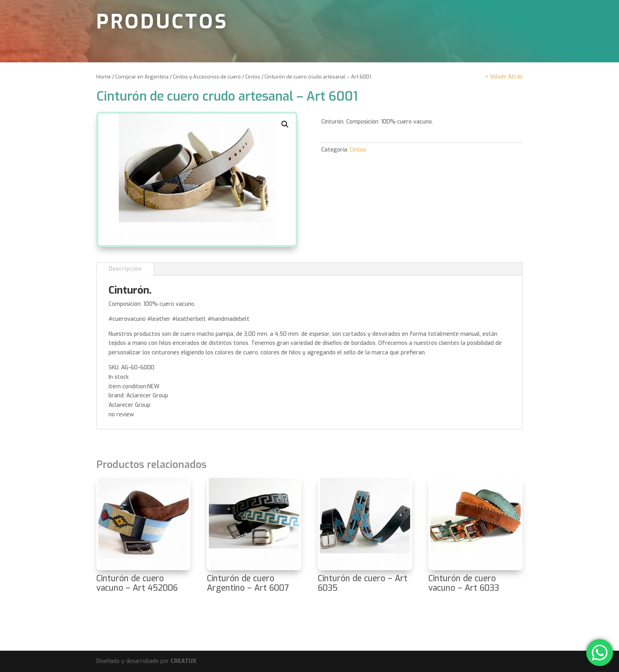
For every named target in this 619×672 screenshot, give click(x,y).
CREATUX (183, 661)
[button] (285, 124)
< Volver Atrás (504, 77)
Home (104, 77)
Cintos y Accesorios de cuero (207, 77)
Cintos (253, 77)
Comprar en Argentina (142, 77)
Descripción (125, 269)
